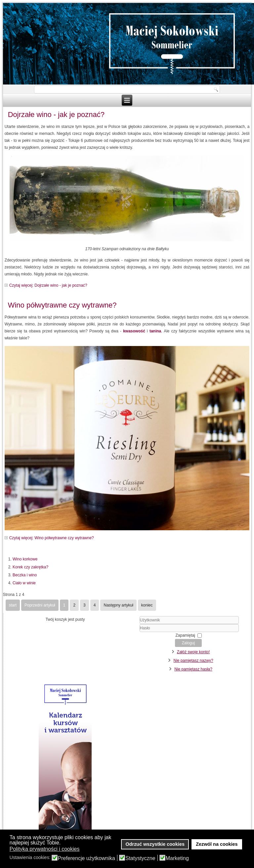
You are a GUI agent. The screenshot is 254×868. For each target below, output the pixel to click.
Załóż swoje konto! (193, 652)
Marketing (177, 858)
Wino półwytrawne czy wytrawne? (62, 305)
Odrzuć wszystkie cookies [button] (155, 844)
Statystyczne (140, 858)
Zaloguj (188, 643)
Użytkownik (131, 624)
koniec (147, 605)
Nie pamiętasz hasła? (193, 669)
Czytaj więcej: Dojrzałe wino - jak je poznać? (48, 285)
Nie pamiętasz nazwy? (193, 661)
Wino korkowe (25, 559)
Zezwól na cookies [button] (217, 844)
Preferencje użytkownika (86, 858)
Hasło (131, 632)
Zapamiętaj (185, 635)
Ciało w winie (24, 583)
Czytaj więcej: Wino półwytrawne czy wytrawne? (52, 538)
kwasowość (134, 331)
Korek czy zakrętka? (30, 567)
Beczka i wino (25, 575)
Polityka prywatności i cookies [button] (45, 849)
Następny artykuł (118, 605)
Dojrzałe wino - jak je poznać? (56, 115)
